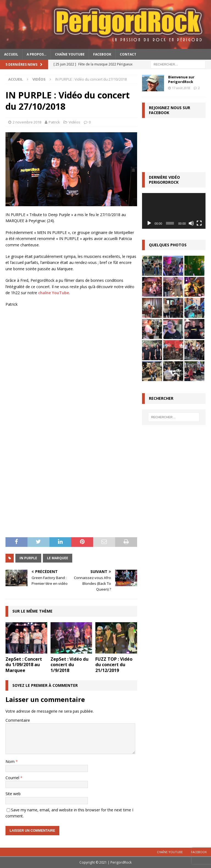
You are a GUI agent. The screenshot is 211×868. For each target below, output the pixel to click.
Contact (128, 54)
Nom (11, 761)
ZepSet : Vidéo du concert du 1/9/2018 (70, 665)
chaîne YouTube (54, 293)
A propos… (37, 54)
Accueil (11, 54)
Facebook (102, 54)
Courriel (13, 778)
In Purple (28, 558)
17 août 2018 (181, 88)
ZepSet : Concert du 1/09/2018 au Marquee (24, 665)
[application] (174, 211)
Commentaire (18, 720)
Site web (13, 794)
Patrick (54, 122)
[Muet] (191, 223)
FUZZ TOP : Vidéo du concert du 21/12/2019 (114, 665)
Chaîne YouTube (70, 54)
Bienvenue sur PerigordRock (181, 79)
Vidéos (74, 122)
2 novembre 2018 (27, 122)
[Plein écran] (199, 223)
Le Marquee (58, 558)
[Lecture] (149, 223)
